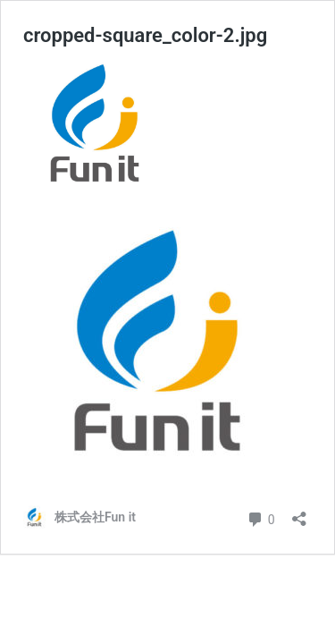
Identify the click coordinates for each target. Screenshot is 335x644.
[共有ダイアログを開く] (299, 513)
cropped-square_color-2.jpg (145, 35)
